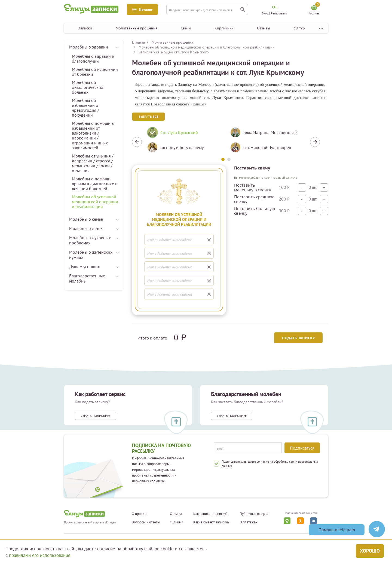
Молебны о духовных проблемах (90, 240)
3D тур (299, 28)
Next (315, 142)
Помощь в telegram (337, 530)
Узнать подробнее (96, 416)
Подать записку (298, 338)
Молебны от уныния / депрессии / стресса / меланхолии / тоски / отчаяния (93, 163)
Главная (139, 42)
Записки (85, 28)
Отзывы (263, 28)
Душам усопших (85, 266)
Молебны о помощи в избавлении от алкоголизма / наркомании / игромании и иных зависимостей (93, 135)
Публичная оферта (254, 514)
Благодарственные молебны (87, 278)
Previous (137, 142)
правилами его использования (40, 555)
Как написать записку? (210, 514)
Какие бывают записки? (211, 522)
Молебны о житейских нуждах (91, 255)
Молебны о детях (86, 228)
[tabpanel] (184, 142)
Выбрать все (148, 116)
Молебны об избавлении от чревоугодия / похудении (86, 108)
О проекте (140, 514)
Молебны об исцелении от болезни (95, 72)
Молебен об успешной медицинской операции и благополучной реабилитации (207, 47)
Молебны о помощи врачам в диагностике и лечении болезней (95, 184)
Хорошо (370, 551)
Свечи (186, 28)
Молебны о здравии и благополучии (93, 59)
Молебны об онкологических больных (88, 87)
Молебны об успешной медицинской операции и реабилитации (95, 202)
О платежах (249, 522)
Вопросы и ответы (146, 522)
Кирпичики (224, 28)
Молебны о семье (86, 219)
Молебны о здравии (89, 47)
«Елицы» (177, 522)
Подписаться (302, 448)
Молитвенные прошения (137, 28)
